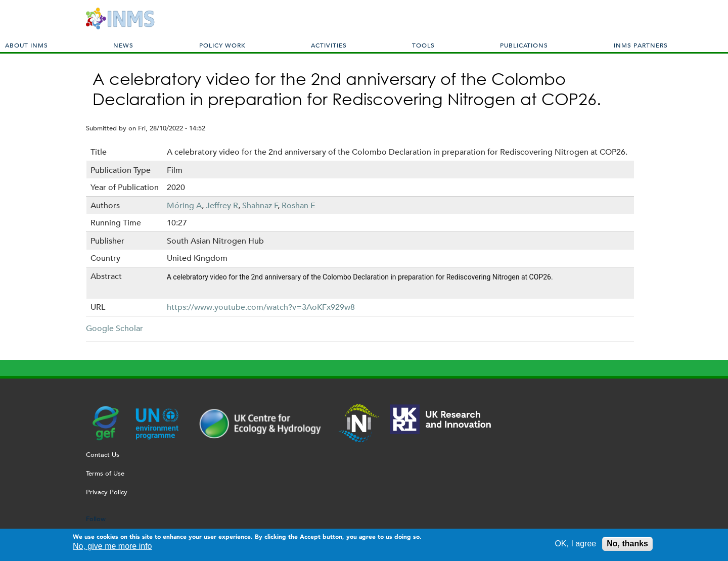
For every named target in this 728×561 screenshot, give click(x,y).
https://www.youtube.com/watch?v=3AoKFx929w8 (261, 307)
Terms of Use (105, 473)
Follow (96, 519)
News (123, 45)
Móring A (184, 205)
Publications (524, 45)
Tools (423, 45)
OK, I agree (575, 545)
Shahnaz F (260, 205)
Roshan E (299, 205)
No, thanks (627, 545)
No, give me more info (112, 548)
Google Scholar (115, 328)
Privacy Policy (107, 492)
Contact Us (103, 455)
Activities (329, 45)
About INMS (27, 45)
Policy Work (222, 45)
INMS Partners (641, 45)
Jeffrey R (222, 205)
